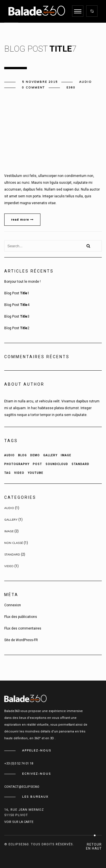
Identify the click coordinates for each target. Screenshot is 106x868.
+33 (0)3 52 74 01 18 (19, 764)
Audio (86, 82)
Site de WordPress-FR (21, 640)
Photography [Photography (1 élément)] (17, 464)
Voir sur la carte (19, 822)
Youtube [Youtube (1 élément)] (35, 473)
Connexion (13, 605)
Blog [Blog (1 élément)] (22, 455)
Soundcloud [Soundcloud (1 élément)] (57, 464)
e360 (71, 87)
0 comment (33, 87)
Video (9, 566)
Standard (12, 555)
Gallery (11, 520)
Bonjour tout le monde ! (22, 282)
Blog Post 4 (17, 305)
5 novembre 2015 (40, 82)
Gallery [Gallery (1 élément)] (50, 455)
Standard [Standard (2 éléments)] (80, 464)
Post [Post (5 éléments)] (37, 464)
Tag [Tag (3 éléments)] (7, 473)
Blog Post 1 (17, 293)
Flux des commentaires (23, 628)
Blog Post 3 (17, 316)
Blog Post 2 (17, 328)
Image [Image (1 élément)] (66, 455)
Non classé (14, 543)
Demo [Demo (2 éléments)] (35, 455)
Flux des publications (21, 617)
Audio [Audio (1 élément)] (9, 455)
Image (9, 531)
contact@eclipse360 (22, 787)
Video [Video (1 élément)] (19, 473)
